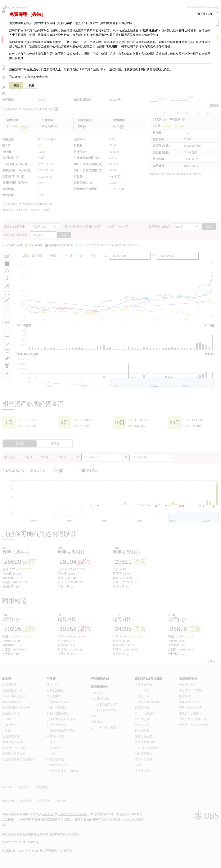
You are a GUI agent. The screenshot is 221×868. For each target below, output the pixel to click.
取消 (31, 85)
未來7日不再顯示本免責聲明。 (30, 77)
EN (210, 14)
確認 (16, 85)
